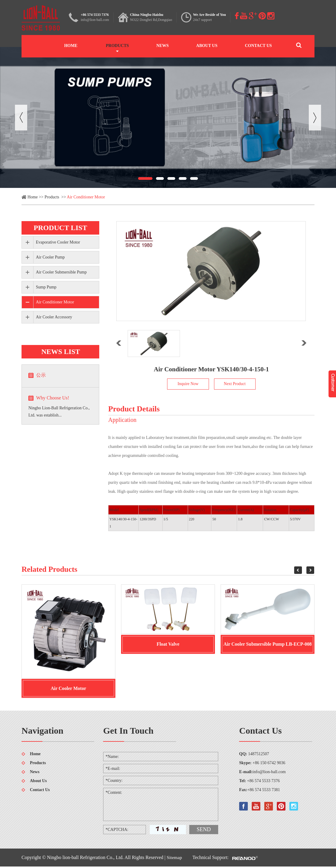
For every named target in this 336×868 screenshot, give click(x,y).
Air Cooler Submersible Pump (61, 272)
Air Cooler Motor (68, 689)
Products (117, 46)
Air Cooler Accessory (54, 317)
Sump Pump (46, 287)
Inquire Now (188, 384)
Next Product (235, 384)
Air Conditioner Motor (86, 197)
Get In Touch (128, 732)
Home (71, 46)
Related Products (50, 570)
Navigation (42, 732)
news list (60, 352)
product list (61, 228)
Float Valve (168, 645)
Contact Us (258, 46)
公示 (41, 375)
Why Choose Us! (53, 398)
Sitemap (175, 859)
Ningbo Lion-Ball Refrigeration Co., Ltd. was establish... (59, 412)
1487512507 (259, 755)
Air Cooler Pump (50, 257)
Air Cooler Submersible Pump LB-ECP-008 (268, 645)
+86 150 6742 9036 (269, 764)
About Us (207, 46)
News (162, 46)
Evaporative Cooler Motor (58, 242)
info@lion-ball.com (95, 20)
